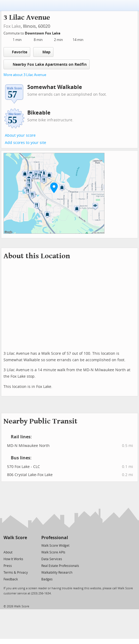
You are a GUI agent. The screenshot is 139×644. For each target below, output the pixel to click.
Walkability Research (57, 573)
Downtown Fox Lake (43, 33)
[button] (54, 188)
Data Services (52, 559)
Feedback (11, 579)
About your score (20, 135)
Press (8, 566)
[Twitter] (7, 545)
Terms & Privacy (16, 573)
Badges (47, 579)
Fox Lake (12, 26)
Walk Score (15, 538)
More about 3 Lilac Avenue (25, 75)
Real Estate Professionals (60, 566)
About (8, 552)
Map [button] (43, 52)
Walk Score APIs (53, 552)
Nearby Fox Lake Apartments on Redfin (47, 64)
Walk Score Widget (55, 546)
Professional (55, 538)
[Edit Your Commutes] (64, 32)
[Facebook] (15, 545)
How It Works (13, 559)
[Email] (23, 545)
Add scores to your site (26, 143)
